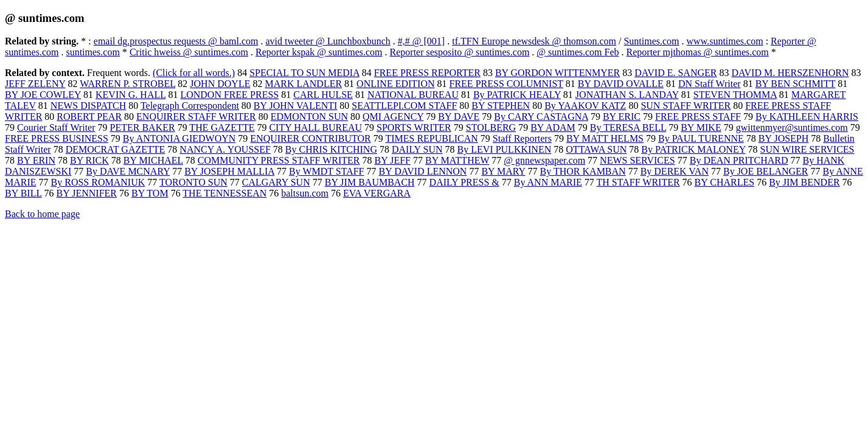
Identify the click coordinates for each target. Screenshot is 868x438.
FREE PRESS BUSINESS (57, 138)
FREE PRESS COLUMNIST (506, 84)
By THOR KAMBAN (583, 171)
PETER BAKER (143, 127)
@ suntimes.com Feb (578, 52)
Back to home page (42, 214)
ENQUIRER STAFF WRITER (196, 116)
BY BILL (23, 193)
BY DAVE (459, 116)
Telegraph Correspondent (190, 106)
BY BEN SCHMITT (796, 84)
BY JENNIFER (87, 193)
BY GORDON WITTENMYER (557, 73)
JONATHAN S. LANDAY (627, 95)
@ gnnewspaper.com (544, 160)
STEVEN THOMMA (735, 95)
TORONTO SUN (193, 182)
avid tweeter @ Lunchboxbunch (328, 41)
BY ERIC (622, 116)
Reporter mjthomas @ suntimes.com (698, 52)
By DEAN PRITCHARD (739, 160)
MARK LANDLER (303, 84)
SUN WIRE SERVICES (807, 149)
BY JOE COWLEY (43, 95)
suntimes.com (92, 52)
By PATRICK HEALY (517, 95)
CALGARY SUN (276, 182)
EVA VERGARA (377, 193)
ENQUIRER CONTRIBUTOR (310, 138)
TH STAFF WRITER (638, 182)
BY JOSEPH (784, 138)
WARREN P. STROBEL (127, 84)
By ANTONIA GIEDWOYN (179, 138)
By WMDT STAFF (327, 171)
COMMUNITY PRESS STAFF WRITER (279, 160)
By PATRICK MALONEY (693, 149)
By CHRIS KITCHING (331, 149)
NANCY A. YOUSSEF (225, 149)
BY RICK (89, 160)
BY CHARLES (725, 182)
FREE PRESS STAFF (698, 116)
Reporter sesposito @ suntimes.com (460, 52)
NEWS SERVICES (637, 160)
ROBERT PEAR (89, 116)
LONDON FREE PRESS (229, 95)
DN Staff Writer (710, 84)
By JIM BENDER (804, 182)
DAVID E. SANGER (675, 73)
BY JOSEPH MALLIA (229, 171)
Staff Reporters (522, 138)
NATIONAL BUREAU (413, 95)
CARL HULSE (323, 95)
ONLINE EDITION (395, 84)
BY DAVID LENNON (423, 171)
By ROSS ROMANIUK (98, 182)
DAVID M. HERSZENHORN (790, 73)
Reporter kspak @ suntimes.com (319, 52)
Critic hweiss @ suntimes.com (189, 52)
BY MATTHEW (457, 160)
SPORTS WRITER (414, 127)
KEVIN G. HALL (130, 95)
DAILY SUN (417, 149)
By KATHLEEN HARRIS (807, 116)
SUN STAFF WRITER (686, 106)
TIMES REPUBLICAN (431, 138)
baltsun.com (305, 193)
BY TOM (150, 193)
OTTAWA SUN (596, 149)
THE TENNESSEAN (224, 193)
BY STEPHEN (501, 106)
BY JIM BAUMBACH (370, 182)
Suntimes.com (651, 41)
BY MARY (503, 171)
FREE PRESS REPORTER (427, 73)
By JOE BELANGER (766, 171)
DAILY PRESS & (464, 182)
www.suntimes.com (725, 41)
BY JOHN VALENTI (295, 106)
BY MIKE (701, 127)
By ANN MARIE (548, 182)
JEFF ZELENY (35, 84)
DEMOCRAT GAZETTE (116, 149)
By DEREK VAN (675, 171)
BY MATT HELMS (605, 138)
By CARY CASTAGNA (541, 116)
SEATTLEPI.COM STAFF (404, 106)
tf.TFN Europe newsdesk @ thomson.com (534, 41)
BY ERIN (36, 160)
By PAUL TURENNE (701, 138)
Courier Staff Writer (56, 127)
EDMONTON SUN (309, 116)
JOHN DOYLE (220, 84)
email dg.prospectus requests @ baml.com (176, 41)
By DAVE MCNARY (128, 171)
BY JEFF (393, 160)
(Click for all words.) (194, 73)
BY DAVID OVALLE (621, 84)
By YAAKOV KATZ (585, 106)
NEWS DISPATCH (88, 106)
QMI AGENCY (393, 116)
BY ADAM (553, 127)
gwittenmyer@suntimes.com (792, 127)
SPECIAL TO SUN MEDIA (304, 73)
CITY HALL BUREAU (315, 127)
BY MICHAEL (153, 160)
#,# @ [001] (421, 41)
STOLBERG (491, 127)
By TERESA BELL (628, 127)
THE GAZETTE (222, 127)
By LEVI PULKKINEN (505, 149)
